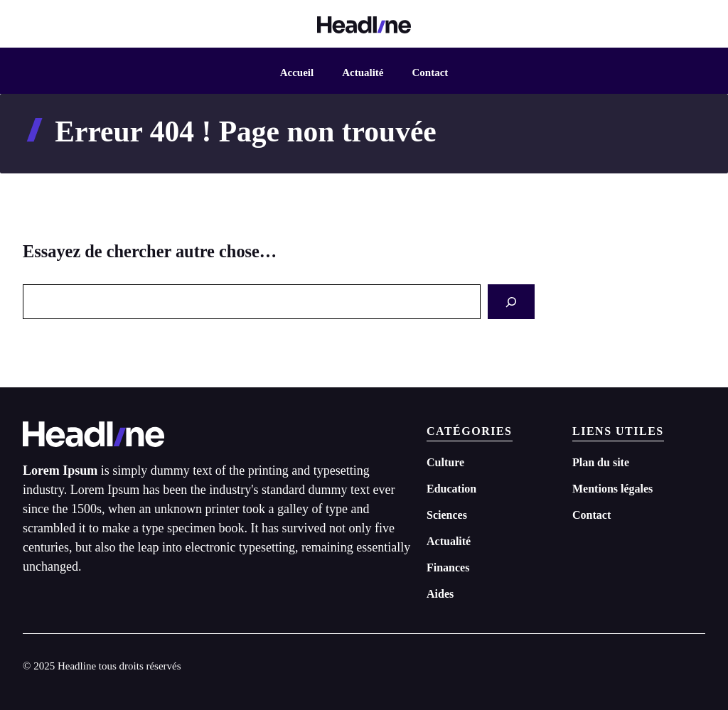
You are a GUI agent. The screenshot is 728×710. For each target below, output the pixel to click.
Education (451, 489)
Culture (445, 462)
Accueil (297, 72)
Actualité (363, 72)
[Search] (511, 302)
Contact (430, 72)
